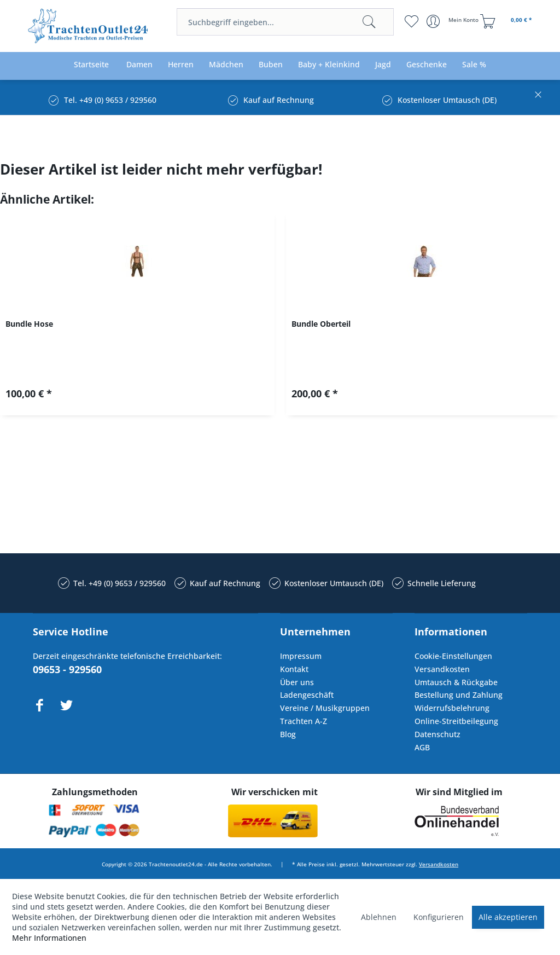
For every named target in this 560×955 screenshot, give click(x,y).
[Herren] (181, 65)
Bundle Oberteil (321, 324)
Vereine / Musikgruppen (325, 708)
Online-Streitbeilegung (456, 721)
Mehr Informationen (49, 938)
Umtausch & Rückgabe (456, 682)
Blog (288, 734)
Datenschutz (437, 734)
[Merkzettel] (412, 21)
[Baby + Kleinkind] (329, 65)
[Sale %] (474, 65)
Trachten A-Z (304, 721)
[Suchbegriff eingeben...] (285, 22)
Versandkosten (442, 669)
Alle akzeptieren (508, 917)
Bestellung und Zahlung (459, 695)
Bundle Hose (29, 324)
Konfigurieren (439, 917)
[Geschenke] (427, 65)
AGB (422, 747)
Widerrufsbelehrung (452, 708)
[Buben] (271, 65)
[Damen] (139, 65)
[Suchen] (369, 22)
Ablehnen (379, 917)
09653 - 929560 (67, 669)
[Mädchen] (226, 65)
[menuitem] (285, 22)
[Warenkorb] (507, 21)
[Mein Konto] (454, 21)
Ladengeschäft (307, 695)
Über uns (297, 682)
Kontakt (294, 669)
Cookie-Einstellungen (453, 656)
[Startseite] (91, 65)
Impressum (301, 656)
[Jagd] (383, 65)
